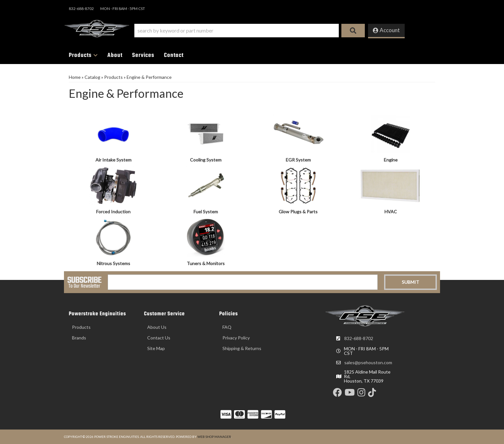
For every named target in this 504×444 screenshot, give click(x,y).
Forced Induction (113, 212)
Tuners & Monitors (206, 263)
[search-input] (237, 31)
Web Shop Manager (214, 437)
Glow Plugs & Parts (298, 212)
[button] (250, 31)
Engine (391, 160)
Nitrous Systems (113, 263)
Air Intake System (113, 160)
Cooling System (206, 160)
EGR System (298, 160)
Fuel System (206, 212)
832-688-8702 (359, 338)
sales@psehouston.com (368, 363)
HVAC (391, 212)
